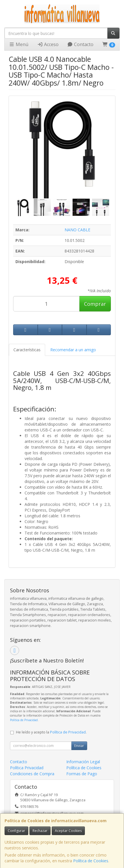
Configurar (16, 831)
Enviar (79, 746)
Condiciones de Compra (32, 774)
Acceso (48, 44)
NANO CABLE (77, 230)
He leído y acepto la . (51, 732)
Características (27, 350)
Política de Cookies (91, 861)
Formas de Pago (82, 774)
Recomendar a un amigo (73, 350)
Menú (19, 44)
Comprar (95, 304)
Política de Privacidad (24, 720)
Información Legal (83, 762)
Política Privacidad (27, 768)
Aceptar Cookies (68, 831)
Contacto (80, 44)
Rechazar (40, 831)
